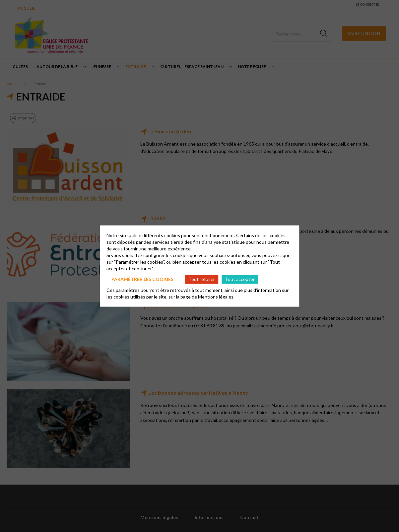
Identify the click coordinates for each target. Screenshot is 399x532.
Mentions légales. (216, 296)
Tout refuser (202, 279)
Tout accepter (240, 279)
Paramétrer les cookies (142, 279)
